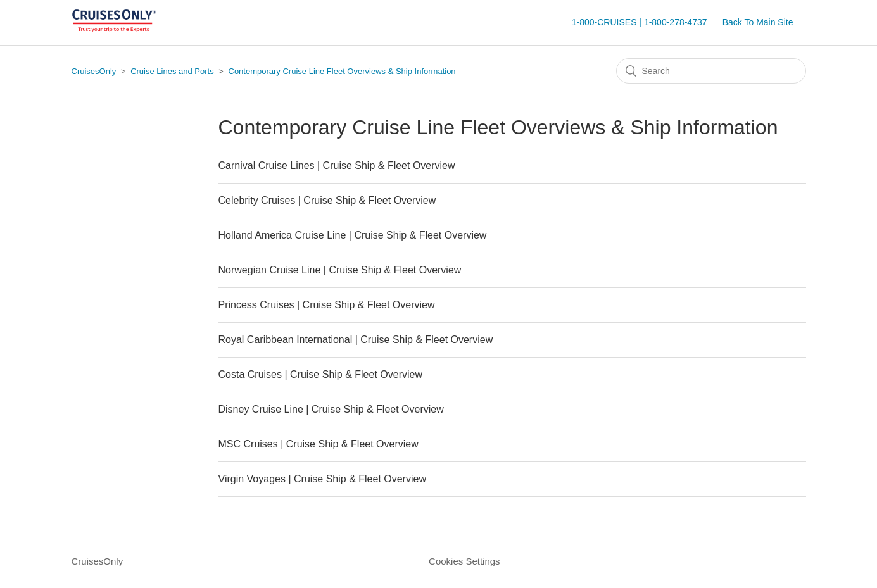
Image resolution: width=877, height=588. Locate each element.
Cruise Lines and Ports (172, 71)
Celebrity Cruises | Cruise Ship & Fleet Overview (327, 200)
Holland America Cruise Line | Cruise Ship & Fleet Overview (353, 235)
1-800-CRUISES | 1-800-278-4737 (640, 22)
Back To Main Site (758, 22)
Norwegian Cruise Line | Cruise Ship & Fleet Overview (340, 270)
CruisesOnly (94, 71)
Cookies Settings (464, 561)
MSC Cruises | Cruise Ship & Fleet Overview (319, 444)
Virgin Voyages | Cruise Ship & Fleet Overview (322, 479)
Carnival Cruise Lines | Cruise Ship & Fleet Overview (337, 166)
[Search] (711, 71)
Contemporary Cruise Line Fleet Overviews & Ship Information (342, 71)
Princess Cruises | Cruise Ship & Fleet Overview (327, 305)
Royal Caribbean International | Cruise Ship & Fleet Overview (356, 340)
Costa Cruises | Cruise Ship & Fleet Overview (320, 374)
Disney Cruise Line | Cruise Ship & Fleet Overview (331, 409)
